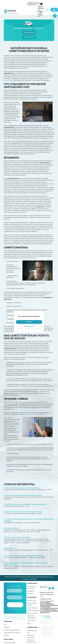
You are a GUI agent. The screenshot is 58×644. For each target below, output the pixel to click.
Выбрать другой (29, 327)
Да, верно (29, 322)
